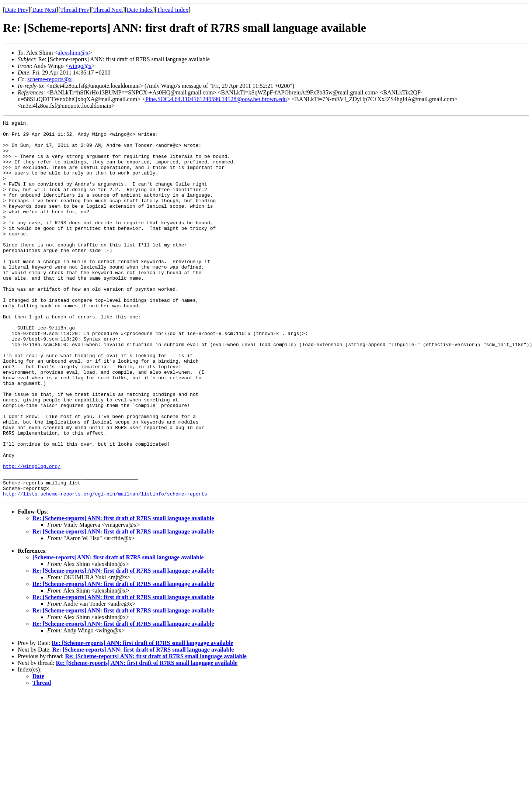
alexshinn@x (73, 53)
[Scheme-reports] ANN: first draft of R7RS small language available (118, 633)
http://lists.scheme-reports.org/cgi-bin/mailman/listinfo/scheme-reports (105, 569)
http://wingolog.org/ (32, 536)
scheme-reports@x (49, 79)
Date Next (44, 10)
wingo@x (80, 66)
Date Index (140, 10)
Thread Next (108, 10)
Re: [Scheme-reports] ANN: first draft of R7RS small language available (123, 593)
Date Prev (17, 10)
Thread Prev (75, 10)
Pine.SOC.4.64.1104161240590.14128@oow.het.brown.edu (216, 99)
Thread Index (173, 10)
